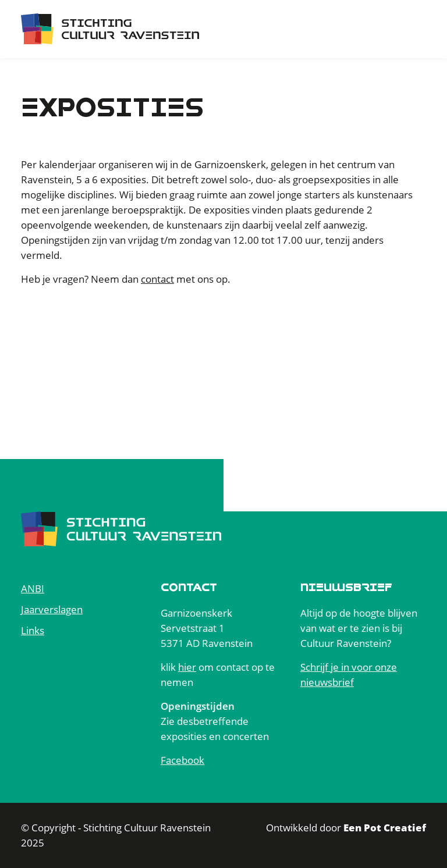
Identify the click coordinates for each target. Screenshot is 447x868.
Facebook (182, 760)
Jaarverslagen (52, 609)
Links (33, 630)
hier (187, 667)
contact (157, 279)
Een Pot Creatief (385, 828)
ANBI (33, 588)
